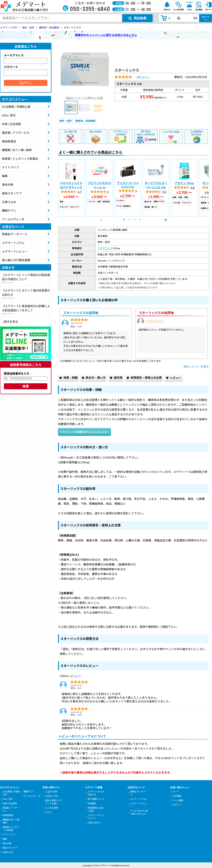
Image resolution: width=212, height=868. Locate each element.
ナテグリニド (105, 248)
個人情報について (96, 799)
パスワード (11, 67)
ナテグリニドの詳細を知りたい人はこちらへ (84, 432)
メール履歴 (178, 800)
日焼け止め (9, 202)
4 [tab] (141, 220)
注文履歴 (177, 796)
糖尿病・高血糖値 (86, 121)
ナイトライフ (10, 167)
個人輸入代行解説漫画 (16, 260)
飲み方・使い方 (94, 378)
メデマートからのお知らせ (96, 793)
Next (166, 220)
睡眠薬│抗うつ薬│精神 (17, 150)
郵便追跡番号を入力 (17, 373)
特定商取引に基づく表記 (96, 809)
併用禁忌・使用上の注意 (144, 378)
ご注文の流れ (52, 792)
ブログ (48, 812)
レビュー (174, 378)
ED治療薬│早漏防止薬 (16, 107)
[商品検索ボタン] (137, 18)
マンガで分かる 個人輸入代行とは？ (139, 812)
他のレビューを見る (196, 366)
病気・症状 (66, 121)
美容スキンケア (12, 193)
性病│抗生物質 (11, 124)
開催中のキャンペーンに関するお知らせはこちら (106, 35)
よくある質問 (52, 808)
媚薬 (5, 176)
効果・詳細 (68, 378)
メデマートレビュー (15, 251)
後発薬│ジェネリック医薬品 (20, 159)
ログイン (177, 805)
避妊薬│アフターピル (16, 133)
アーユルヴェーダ (13, 219)
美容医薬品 (9, 141)
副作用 (116, 378)
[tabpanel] (71, 188)
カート (176, 792)
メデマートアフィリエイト (96, 817)
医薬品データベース (15, 234)
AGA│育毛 (9, 115)
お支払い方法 (52, 796)
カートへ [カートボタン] (206, 18)
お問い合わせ (94, 823)
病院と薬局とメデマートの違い (54, 802)
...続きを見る (10, 322)
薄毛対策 (8, 185)
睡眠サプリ (9, 211)
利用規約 (92, 803)
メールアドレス (14, 55)
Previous (101, 220)
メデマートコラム (13, 243)
